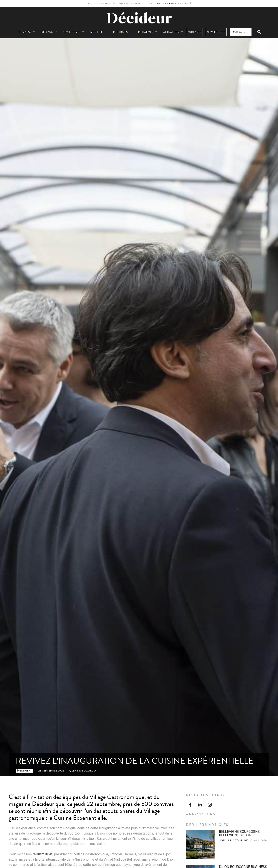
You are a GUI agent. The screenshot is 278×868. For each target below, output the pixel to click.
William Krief (43, 854)
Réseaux (49, 32)
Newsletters (216, 32)
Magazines (241, 32)
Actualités (173, 32)
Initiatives (148, 32)
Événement (24, 771)
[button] (259, 32)
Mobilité (98, 32)
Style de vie (73, 32)
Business (27, 32)
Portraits (122, 32)
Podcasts (194, 32)
